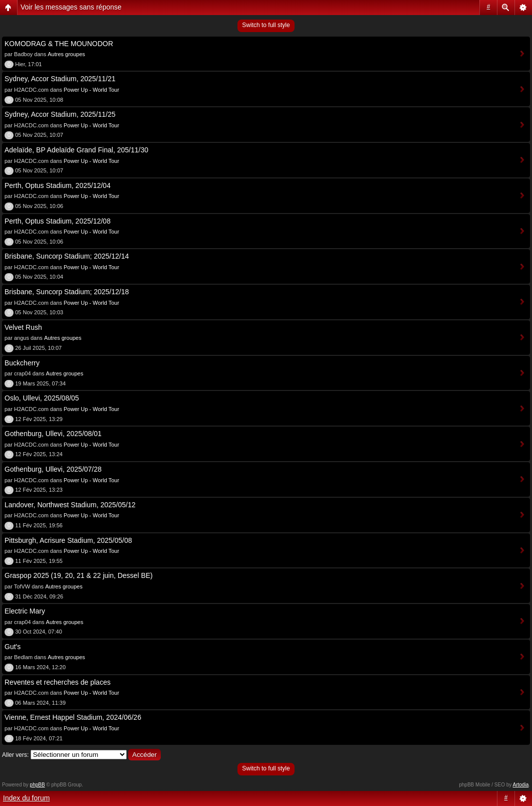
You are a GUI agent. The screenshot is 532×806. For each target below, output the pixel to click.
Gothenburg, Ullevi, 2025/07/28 (53, 469)
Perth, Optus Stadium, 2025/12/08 (58, 221)
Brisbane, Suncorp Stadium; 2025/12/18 (67, 292)
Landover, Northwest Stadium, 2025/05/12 (70, 505)
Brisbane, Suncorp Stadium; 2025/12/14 (67, 256)
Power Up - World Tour (91, 90)
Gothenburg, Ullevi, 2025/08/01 (53, 434)
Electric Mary (25, 611)
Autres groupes (66, 54)
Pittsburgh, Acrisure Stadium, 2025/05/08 (68, 540)
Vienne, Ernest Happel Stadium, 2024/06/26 (73, 717)
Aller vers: (15, 755)
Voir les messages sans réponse (71, 7)
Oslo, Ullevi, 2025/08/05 (42, 398)
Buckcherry (22, 363)
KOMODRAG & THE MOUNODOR (59, 44)
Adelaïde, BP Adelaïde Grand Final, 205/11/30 (76, 150)
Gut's (13, 647)
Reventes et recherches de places (58, 682)
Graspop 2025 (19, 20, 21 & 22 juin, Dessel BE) (79, 575)
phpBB (38, 785)
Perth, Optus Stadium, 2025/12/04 (58, 185)
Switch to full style (266, 25)
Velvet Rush (23, 327)
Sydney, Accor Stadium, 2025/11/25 (60, 114)
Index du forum (26, 798)
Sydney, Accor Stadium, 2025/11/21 (60, 79)
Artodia (521, 785)
